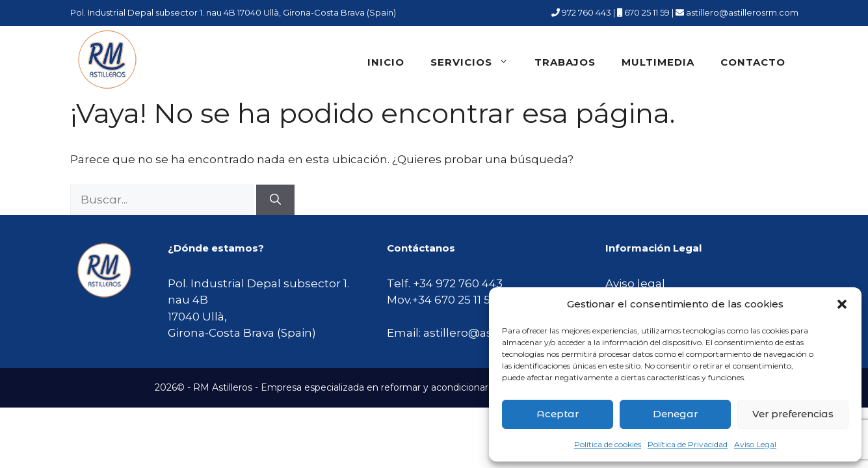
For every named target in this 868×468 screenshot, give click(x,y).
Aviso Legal (755, 444)
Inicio (386, 62)
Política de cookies (608, 444)
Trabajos (565, 62)
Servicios (476, 62)
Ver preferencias (793, 414)
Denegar (675, 414)
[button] (842, 304)
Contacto (753, 62)
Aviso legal (635, 283)
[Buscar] (275, 200)
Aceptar (558, 414)
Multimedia (658, 62)
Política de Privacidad (688, 444)
